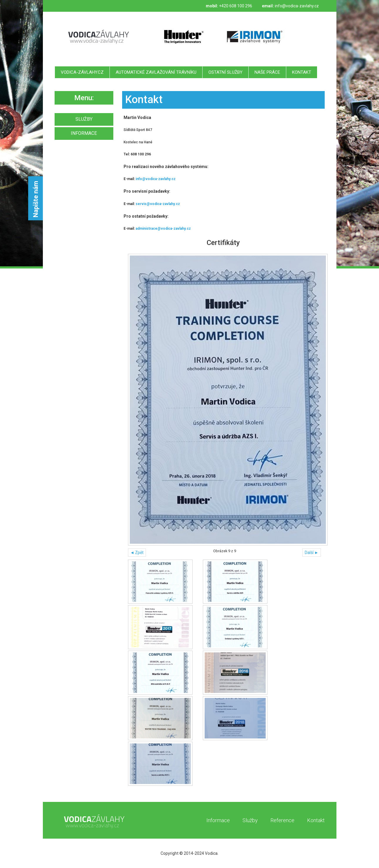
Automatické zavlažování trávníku (156, 72)
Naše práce (267, 72)
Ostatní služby (225, 72)
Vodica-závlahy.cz (82, 72)
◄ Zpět (137, 553)
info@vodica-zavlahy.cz (297, 6)
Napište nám (36, 199)
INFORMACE (84, 133)
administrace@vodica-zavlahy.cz (163, 229)
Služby (250, 820)
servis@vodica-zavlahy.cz (158, 204)
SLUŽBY (84, 119)
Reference (282, 820)
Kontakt (302, 72)
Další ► (312, 553)
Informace (218, 820)
